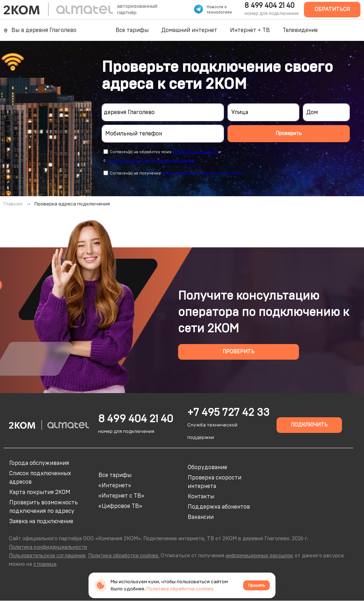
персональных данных (195, 152)
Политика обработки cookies (180, 589)
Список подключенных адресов (40, 478)
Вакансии (201, 517)
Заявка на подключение (41, 521)
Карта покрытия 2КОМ (40, 492)
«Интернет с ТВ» (121, 496)
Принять (256, 585)
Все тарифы (132, 30)
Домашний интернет (189, 30)
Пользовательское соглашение (47, 556)
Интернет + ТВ (250, 30)
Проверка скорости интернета (215, 482)
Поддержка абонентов (219, 507)
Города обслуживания (39, 463)
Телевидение (300, 30)
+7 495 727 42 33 (228, 413)
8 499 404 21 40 (269, 6)
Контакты (201, 497)
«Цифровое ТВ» (120, 506)
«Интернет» (115, 485)
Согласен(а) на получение (176, 173)
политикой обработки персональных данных (151, 160)
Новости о (217, 7)
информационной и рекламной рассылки (203, 173)
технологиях (219, 12)
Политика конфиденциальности (48, 547)
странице (45, 564)
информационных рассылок (259, 556)
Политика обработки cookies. (124, 556)
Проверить (289, 133)
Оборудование (207, 467)
